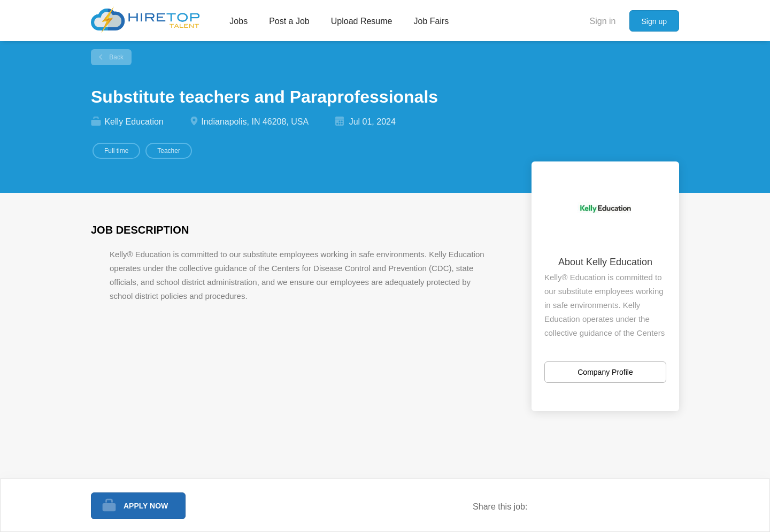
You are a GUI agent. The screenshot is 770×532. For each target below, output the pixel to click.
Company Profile (605, 372)
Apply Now (146, 506)
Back (115, 57)
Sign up (654, 21)
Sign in (603, 21)
